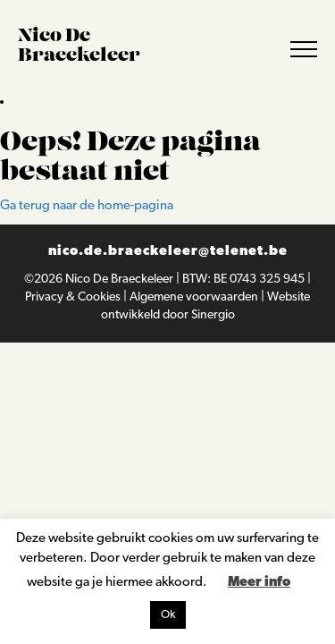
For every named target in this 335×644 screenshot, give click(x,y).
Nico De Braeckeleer (121, 280)
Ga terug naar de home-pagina (87, 206)
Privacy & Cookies (74, 297)
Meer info (259, 583)
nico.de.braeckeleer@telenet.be (168, 252)
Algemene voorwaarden (195, 297)
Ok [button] (168, 615)
